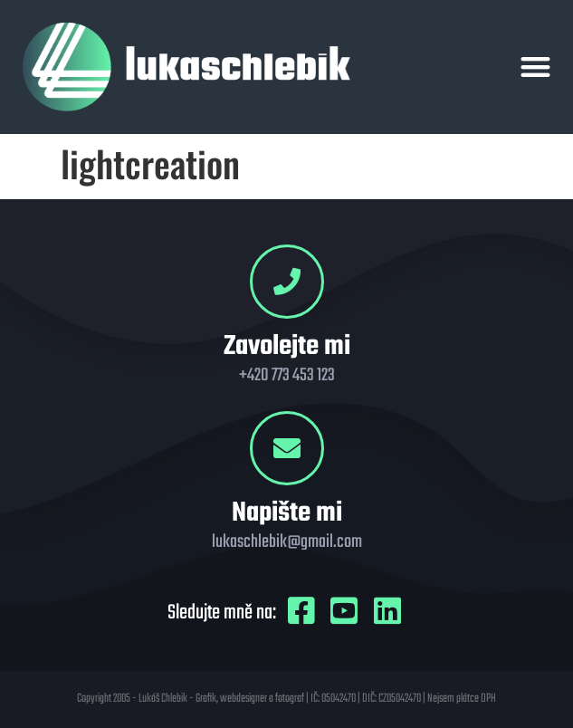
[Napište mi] (287, 448)
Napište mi (287, 513)
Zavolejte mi (287, 347)
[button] (535, 67)
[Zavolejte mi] (287, 282)
